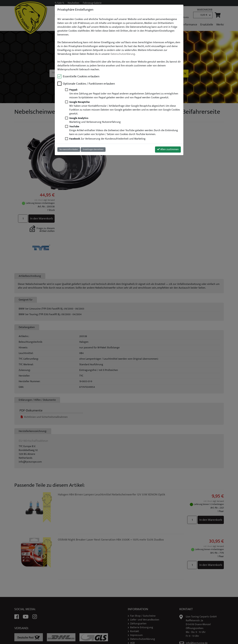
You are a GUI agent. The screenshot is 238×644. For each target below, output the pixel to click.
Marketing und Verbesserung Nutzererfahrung (95, 120)
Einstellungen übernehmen (93, 149)
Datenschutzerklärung (123, 54)
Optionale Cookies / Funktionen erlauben (89, 84)
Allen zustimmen (168, 149)
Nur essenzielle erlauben (69, 149)
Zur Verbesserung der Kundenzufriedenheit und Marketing (107, 139)
